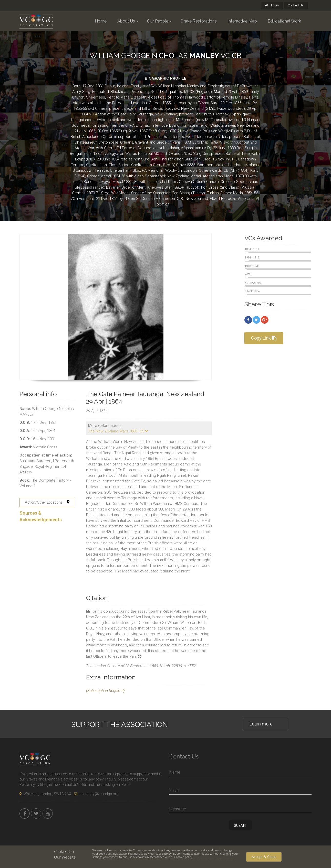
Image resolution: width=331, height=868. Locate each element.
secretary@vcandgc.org (96, 794)
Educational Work (284, 21)
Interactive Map (242, 21)
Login (272, 5)
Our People (158, 21)
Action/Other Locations (47, 502)
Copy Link (264, 338)
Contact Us (296, 5)
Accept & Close (264, 857)
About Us (126, 21)
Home (101, 21)
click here (134, 854)
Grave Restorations (199, 21)
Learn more (261, 724)
